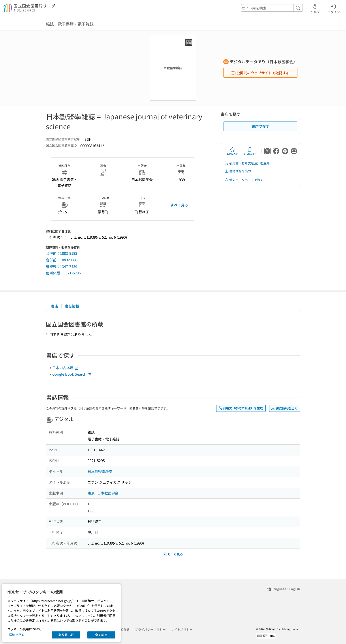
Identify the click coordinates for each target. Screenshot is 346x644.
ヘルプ (315, 8)
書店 (55, 306)
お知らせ (123, 629)
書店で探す (260, 126)
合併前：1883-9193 (62, 253)
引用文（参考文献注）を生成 (247, 163)
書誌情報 (72, 306)
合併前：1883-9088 (62, 260)
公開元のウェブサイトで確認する (260, 73)
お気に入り (232, 151)
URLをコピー (250, 151)
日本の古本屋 (66, 368)
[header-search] (272, 8)
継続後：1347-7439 (62, 266)
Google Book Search (72, 374)
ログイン (334, 8)
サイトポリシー (182, 629)
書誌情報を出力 (238, 171)
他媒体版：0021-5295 (63, 273)
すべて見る (179, 205)
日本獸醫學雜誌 (100, 471)
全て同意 (101, 635)
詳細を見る (17, 635)
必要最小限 (66, 635)
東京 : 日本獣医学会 (103, 493)
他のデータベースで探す (244, 180)
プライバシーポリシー (150, 629)
